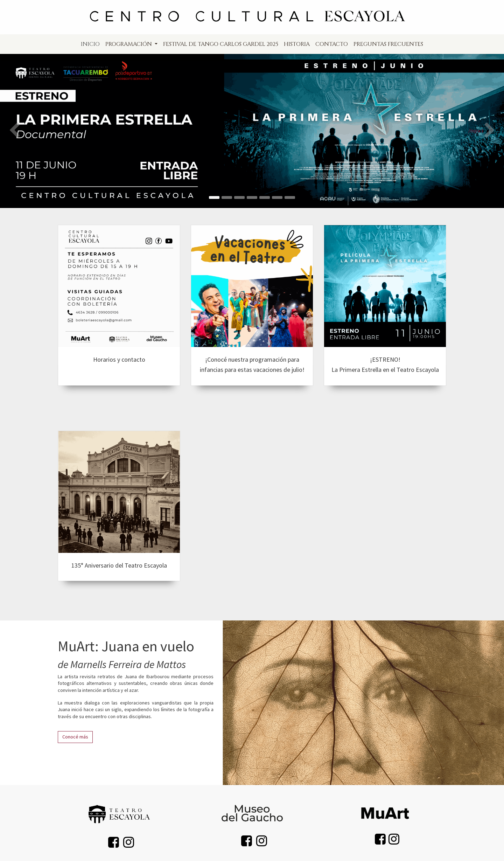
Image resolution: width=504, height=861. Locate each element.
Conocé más (75, 737)
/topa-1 (476, 131)
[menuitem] (90, 44)
